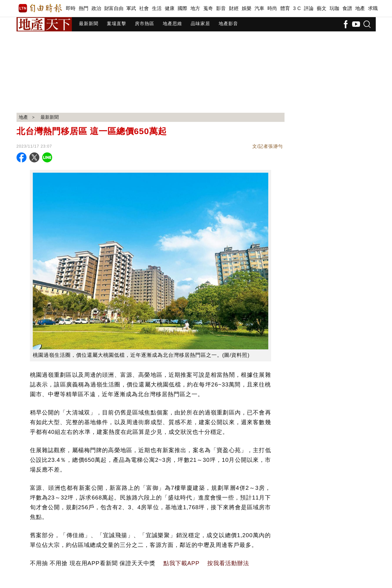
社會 (144, 8)
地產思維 (172, 24)
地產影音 (228, 24)
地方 (195, 8)
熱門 (84, 8)
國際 (183, 8)
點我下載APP (181, 563)
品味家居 (200, 24)
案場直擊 (117, 24)
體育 (285, 8)
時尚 (272, 8)
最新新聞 (89, 24)
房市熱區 (145, 24)
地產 (360, 8)
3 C (297, 8)
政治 (97, 8)
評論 (309, 8)
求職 (373, 8)
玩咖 (335, 8)
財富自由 (114, 8)
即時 (71, 8)
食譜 (347, 8)
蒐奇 (208, 8)
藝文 (322, 8)
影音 (221, 8)
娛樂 (247, 8)
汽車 (260, 8)
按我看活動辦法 (228, 563)
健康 (170, 8)
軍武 (131, 8)
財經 (234, 8)
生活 (157, 8)
